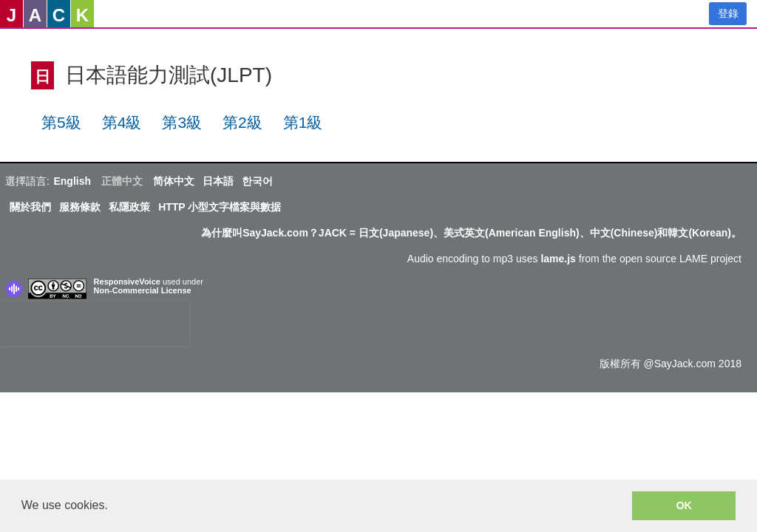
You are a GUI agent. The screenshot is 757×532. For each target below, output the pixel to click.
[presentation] (95, 324)
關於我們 (30, 207)
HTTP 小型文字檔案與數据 (220, 207)
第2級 (242, 122)
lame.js (558, 259)
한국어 (257, 181)
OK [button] (684, 505)
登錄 (728, 13)
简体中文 (174, 181)
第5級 (61, 122)
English (72, 181)
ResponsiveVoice (127, 282)
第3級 (182, 122)
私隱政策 (129, 207)
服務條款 (80, 207)
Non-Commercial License (143, 290)
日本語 (218, 181)
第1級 (303, 122)
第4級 (122, 122)
